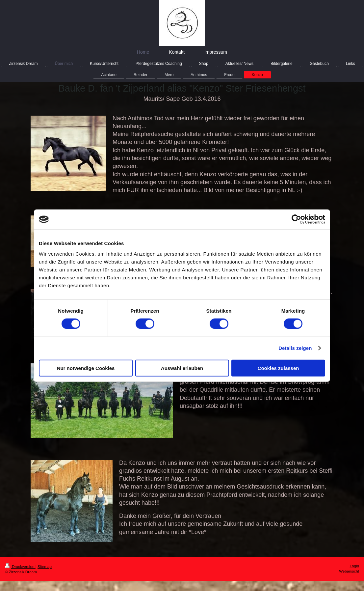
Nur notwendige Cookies (86, 368)
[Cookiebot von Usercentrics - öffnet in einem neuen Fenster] (296, 219)
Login (354, 566)
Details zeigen (295, 348)
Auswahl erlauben (182, 368)
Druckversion (20, 566)
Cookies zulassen (278, 368)
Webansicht (349, 571)
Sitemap (45, 566)
